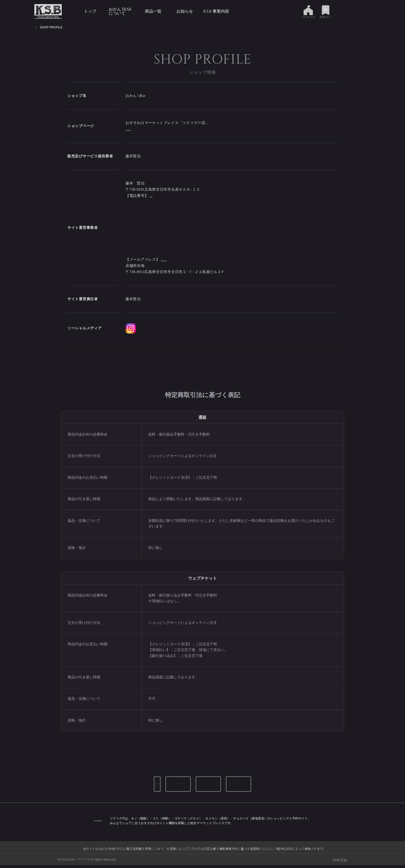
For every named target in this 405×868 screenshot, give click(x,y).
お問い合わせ (129, 790)
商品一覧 (153, 11)
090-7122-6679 (162, 196)
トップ (90, 11)
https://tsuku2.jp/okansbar (147, 129)
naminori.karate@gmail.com (184, 202)
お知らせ (185, 11)
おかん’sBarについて (120, 11)
